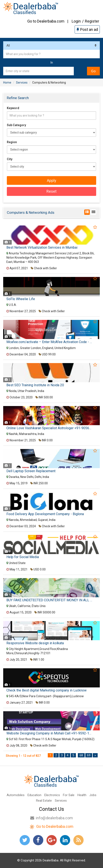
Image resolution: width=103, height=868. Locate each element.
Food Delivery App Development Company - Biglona (45, 514)
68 (81, 755)
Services (61, 801)
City (10, 159)
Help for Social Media (23, 557)
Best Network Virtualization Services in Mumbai (42, 248)
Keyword (13, 108)
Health (82, 795)
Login (76, 21)
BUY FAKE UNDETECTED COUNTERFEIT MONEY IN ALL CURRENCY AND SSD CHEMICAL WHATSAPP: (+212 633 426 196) (50, 600)
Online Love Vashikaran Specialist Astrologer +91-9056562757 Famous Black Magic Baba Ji (50, 428)
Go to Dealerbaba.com (46, 21)
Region (12, 142)
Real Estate (44, 801)
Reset (51, 191)
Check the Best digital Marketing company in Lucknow (46, 690)
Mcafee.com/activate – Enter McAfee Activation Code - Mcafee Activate (50, 342)
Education (34, 795)
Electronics (52, 795)
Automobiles (16, 795)
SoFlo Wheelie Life (21, 299)
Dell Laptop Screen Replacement (31, 471)
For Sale (69, 795)
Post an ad (87, 29)
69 (89, 755)
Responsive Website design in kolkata (35, 643)
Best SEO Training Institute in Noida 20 (35, 385)
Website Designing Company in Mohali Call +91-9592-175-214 (50, 733)
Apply (52, 180)
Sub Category (16, 125)
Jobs (93, 795)
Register (92, 21)
